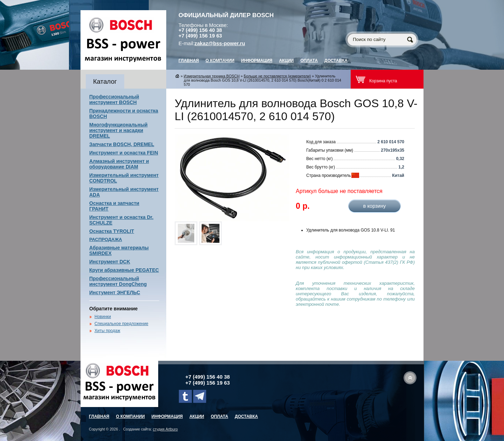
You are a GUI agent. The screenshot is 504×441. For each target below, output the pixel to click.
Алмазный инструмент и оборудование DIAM (119, 164)
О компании (220, 61)
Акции (286, 61)
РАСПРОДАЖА (106, 239)
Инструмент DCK (110, 262)
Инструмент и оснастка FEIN (124, 153)
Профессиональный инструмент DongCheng (118, 281)
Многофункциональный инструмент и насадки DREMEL (118, 130)
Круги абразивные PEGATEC (124, 270)
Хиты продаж (107, 331)
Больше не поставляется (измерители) (277, 76)
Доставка (336, 61)
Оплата (309, 61)
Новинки (103, 317)
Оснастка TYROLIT (112, 231)
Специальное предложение (121, 324)
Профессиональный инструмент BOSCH (114, 99)
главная (189, 61)
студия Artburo (165, 429)
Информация (257, 61)
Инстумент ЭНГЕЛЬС (115, 292)
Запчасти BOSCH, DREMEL (122, 144)
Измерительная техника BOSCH (212, 76)
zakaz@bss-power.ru (220, 43)
